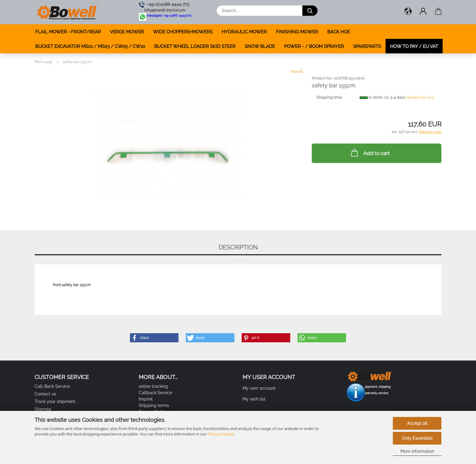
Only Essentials (417, 438)
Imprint (146, 399)
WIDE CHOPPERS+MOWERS (183, 32)
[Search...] (310, 11)
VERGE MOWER (127, 32)
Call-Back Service (52, 386)
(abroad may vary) (420, 98)
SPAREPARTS (367, 46)
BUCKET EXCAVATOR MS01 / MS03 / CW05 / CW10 (90, 46)
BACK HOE (339, 32)
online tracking (153, 386)
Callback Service (155, 393)
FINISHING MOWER (297, 32)
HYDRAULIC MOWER (244, 32)
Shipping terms (154, 405)
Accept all (417, 423)
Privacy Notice (221, 434)
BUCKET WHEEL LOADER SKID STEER (195, 46)
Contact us (45, 394)
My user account (259, 388)
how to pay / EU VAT (414, 46)
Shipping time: (329, 97)
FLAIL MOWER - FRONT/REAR (68, 32)
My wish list (254, 399)
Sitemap (43, 409)
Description (238, 247)
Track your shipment (55, 401)
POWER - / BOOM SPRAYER (314, 46)
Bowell (297, 72)
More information (417, 451)
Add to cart (370, 153)
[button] (408, 12)
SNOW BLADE (260, 46)
